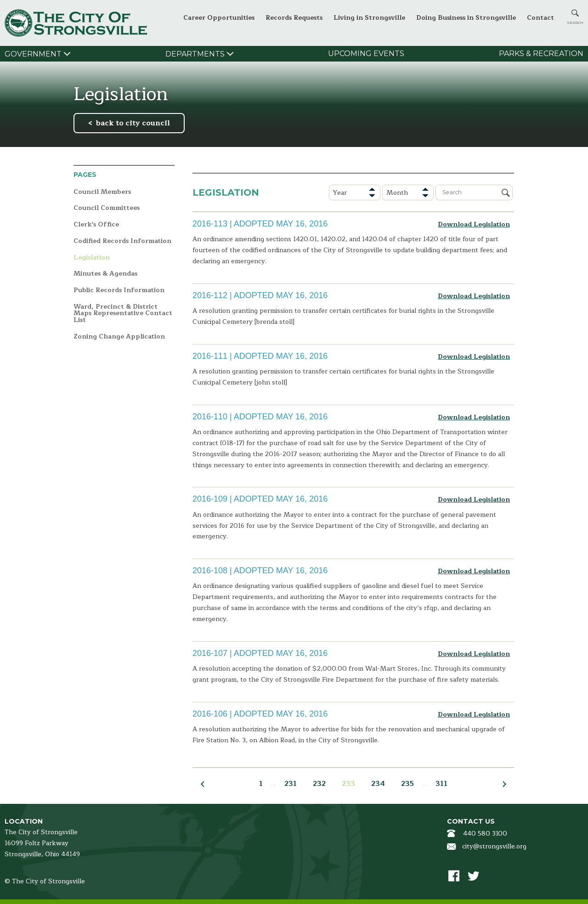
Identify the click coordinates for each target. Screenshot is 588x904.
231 (291, 784)
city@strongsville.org (494, 846)
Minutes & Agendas (105, 274)
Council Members (102, 192)
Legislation (92, 258)
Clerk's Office (96, 225)
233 (348, 784)
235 (407, 784)
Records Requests (294, 18)
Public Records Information (119, 291)
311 (441, 784)
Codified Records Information (122, 241)
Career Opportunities (219, 18)
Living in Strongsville (369, 18)
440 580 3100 (485, 833)
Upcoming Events (366, 54)
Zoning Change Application (119, 337)
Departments (195, 54)
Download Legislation (474, 224)
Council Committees (107, 208)
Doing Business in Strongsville (466, 18)
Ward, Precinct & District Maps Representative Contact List (123, 314)
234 (378, 784)
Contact (540, 18)
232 (319, 784)
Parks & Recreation (541, 54)
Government (33, 54)
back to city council (133, 123)
